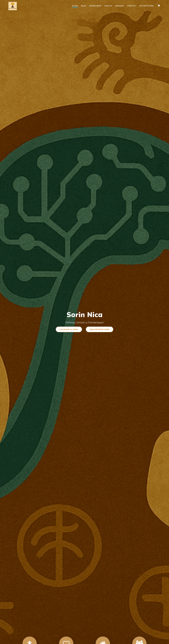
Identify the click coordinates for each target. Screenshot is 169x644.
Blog (84, 6)
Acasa (75, 6)
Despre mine (95, 6)
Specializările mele (100, 329)
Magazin (120, 6)
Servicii (108, 6)
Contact (132, 6)
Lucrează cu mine (69, 329)
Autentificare (147, 6)
